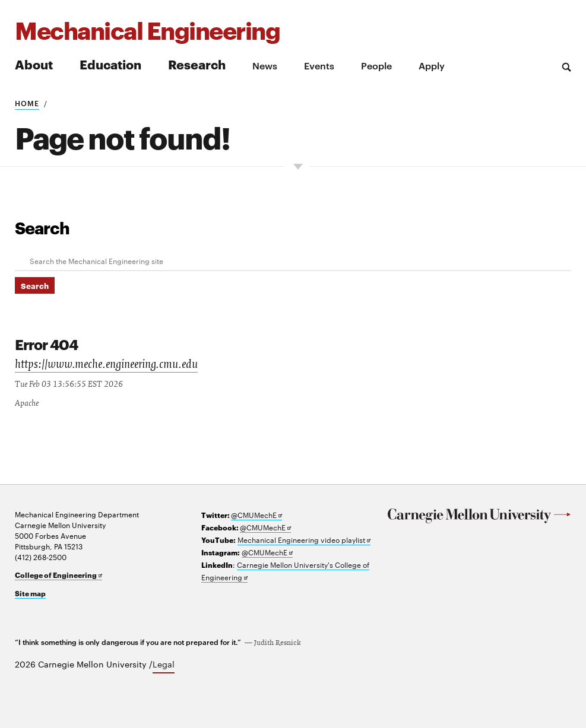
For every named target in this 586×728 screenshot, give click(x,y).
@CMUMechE (256, 514)
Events (319, 65)
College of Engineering (58, 574)
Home (27, 103)
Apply (432, 65)
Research (197, 64)
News (265, 65)
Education (110, 64)
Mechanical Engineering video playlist (304, 538)
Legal (164, 663)
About (34, 64)
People (376, 65)
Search (42, 227)
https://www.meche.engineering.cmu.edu (106, 364)
